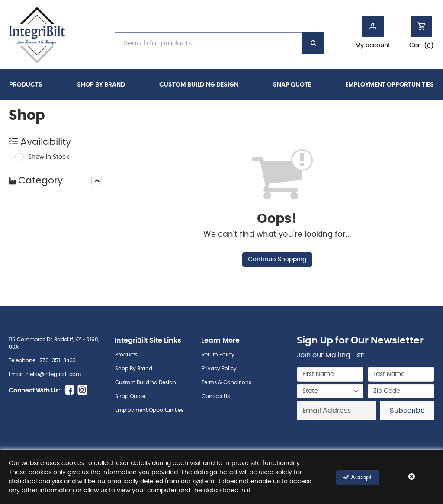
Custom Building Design (199, 85)
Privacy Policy (219, 369)
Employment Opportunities (390, 85)
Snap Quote (292, 85)
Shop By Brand (101, 85)
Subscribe (407, 411)
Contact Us (216, 396)
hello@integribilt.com (54, 374)
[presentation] (97, 180)
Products (26, 85)
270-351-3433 (58, 360)
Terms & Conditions (226, 382)
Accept (358, 477)
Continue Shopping (277, 260)
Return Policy (218, 355)
